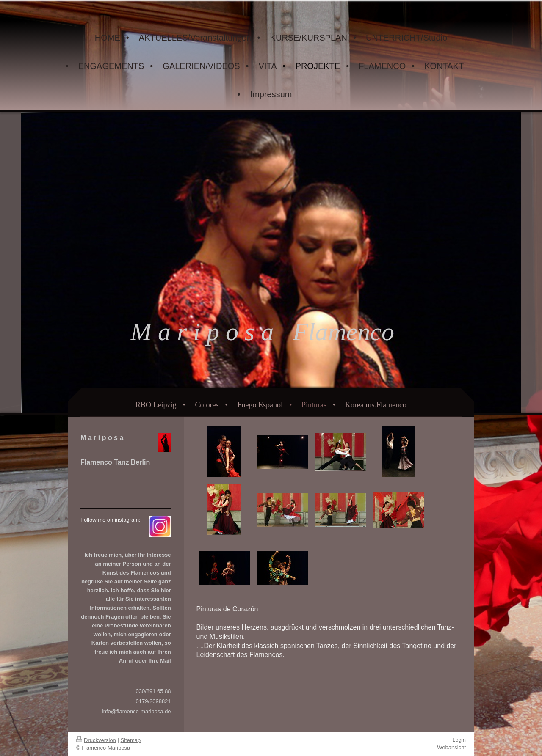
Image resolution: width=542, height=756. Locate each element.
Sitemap (131, 740)
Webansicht (451, 747)
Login (459, 740)
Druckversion (96, 740)
